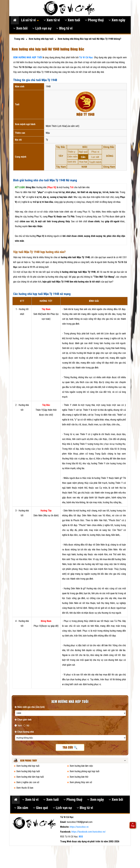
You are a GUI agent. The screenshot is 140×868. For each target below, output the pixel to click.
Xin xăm (21, 808)
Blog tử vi (64, 28)
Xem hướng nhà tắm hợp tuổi (30, 777)
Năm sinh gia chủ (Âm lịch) (30, 707)
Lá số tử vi (30, 20)
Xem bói (20, 28)
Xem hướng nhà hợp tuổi (28, 766)
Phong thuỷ (94, 20)
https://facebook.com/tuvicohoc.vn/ (89, 832)
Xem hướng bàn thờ (79, 777)
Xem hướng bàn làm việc (81, 766)
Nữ (26, 726)
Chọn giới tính (23, 720)
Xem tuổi (72, 20)
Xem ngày (117, 20)
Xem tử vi (52, 20)
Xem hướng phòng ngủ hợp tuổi (85, 771)
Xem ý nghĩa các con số (28, 782)
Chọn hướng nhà (24, 732)
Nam (18, 726)
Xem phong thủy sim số (81, 782)
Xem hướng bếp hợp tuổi (28, 771)
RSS (81, 837)
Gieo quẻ (40, 808)
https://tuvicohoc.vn (79, 827)
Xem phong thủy (29, 761)
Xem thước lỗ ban (25, 788)
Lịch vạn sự (42, 28)
